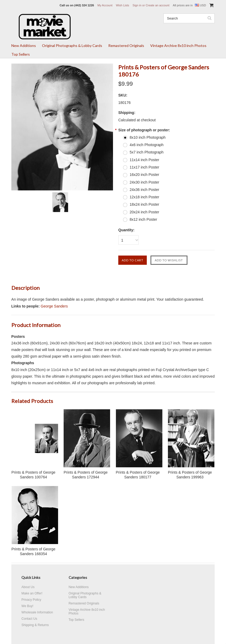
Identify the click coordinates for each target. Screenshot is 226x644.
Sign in (137, 5)
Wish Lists (123, 5)
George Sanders (54, 306)
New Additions (24, 45)
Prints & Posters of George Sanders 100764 (33, 475)
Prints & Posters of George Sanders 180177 (138, 475)
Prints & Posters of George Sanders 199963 (190, 475)
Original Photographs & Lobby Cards (72, 45)
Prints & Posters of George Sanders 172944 (86, 475)
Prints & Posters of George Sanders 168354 (33, 551)
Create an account (158, 5)
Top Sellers (21, 54)
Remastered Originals (126, 45)
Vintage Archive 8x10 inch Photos (178, 45)
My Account (105, 5)
